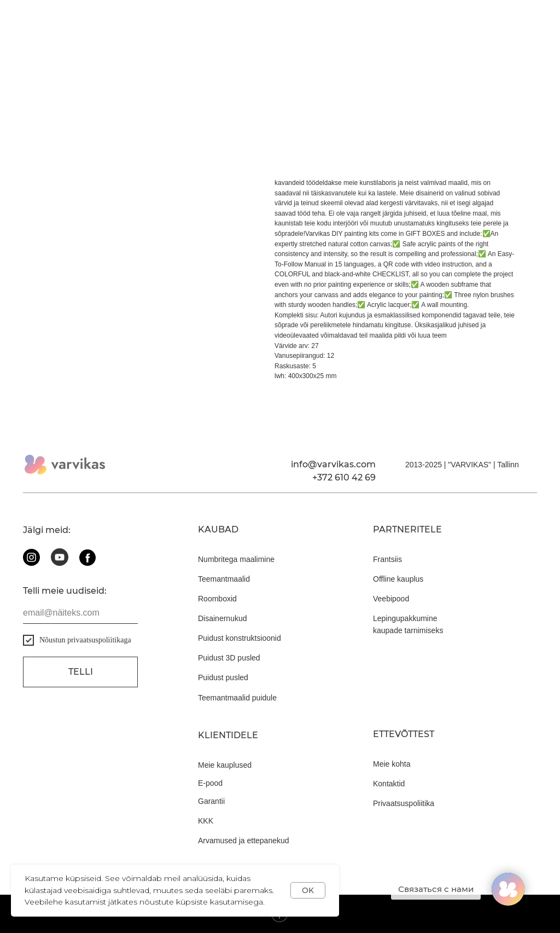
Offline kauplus (398, 579)
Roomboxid (217, 599)
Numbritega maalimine (236, 559)
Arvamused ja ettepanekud (244, 841)
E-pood (210, 783)
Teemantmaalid (224, 579)
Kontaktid (389, 784)
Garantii (211, 801)
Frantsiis (387, 559)
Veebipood (391, 599)
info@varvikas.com (333, 464)
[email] (80, 613)
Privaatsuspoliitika (404, 803)
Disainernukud (223, 618)
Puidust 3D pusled (229, 658)
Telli (81, 672)
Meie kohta (392, 764)
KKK (206, 821)
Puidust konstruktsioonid (240, 638)
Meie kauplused (225, 765)
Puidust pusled (223, 677)
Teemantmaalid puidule (237, 698)
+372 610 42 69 (344, 477)
